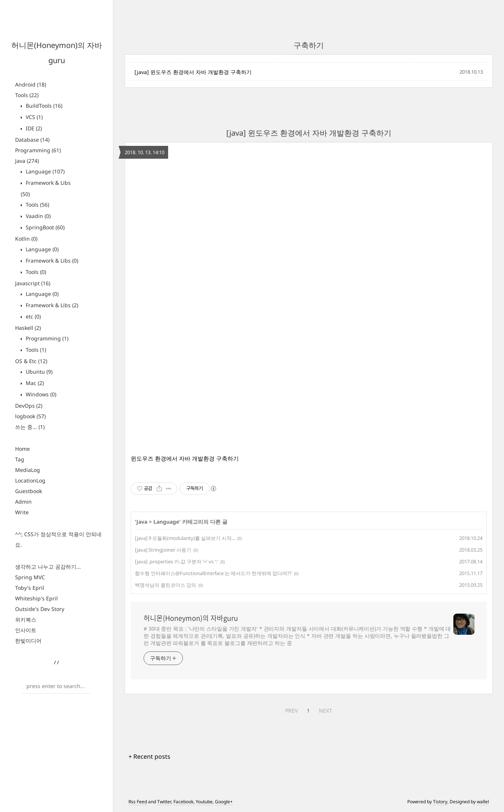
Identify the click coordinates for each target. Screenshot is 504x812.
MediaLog (28, 470)
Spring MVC (30, 577)
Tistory (440, 802)
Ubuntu (38, 372)
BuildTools (43, 106)
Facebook (183, 802)
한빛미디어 (28, 641)
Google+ (224, 802)
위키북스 (26, 619)
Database (32, 140)
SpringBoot (44, 227)
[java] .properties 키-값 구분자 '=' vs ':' (176, 561)
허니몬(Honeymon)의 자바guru (191, 618)
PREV (291, 711)
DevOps (29, 406)
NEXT (325, 711)
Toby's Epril (30, 588)
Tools (27, 95)
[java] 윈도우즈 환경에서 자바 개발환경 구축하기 (193, 72)
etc (32, 316)
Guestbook (29, 491)
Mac (34, 383)
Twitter (164, 802)
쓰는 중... (30, 427)
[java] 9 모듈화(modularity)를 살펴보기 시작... (185, 538)
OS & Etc (31, 361)
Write (22, 512)
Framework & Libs (51, 261)
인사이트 (26, 630)
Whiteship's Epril (36, 598)
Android (31, 84)
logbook (30, 416)
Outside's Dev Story (40, 609)
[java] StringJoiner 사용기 (163, 550)
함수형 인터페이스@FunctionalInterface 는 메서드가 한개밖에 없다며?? (213, 573)
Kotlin (26, 239)
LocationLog (30, 480)
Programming (38, 150)
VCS (33, 117)
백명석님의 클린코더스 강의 (165, 585)
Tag (20, 459)
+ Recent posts (149, 756)
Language (44, 171)
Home (22, 449)
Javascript (33, 283)
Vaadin (37, 216)
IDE (33, 128)
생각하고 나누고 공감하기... (48, 567)
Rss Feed (138, 802)
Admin (23, 502)
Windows (40, 394)
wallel (483, 802)
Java (27, 161)
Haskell (28, 328)
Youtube (204, 802)
